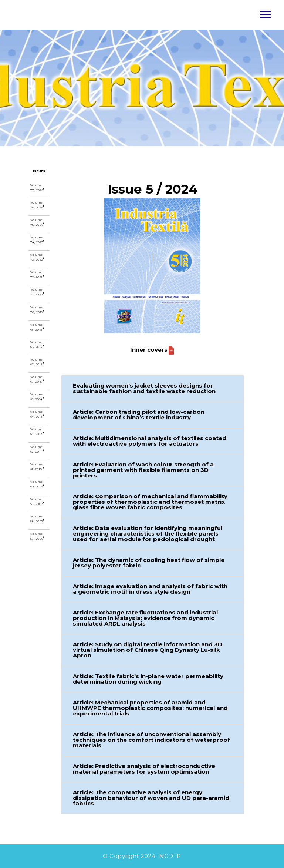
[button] (153, 388)
